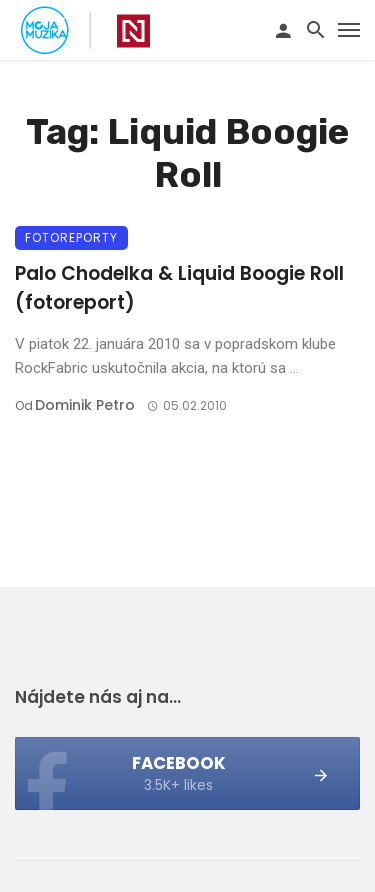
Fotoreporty (71, 237)
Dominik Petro (85, 405)
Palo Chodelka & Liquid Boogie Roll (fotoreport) (179, 288)
